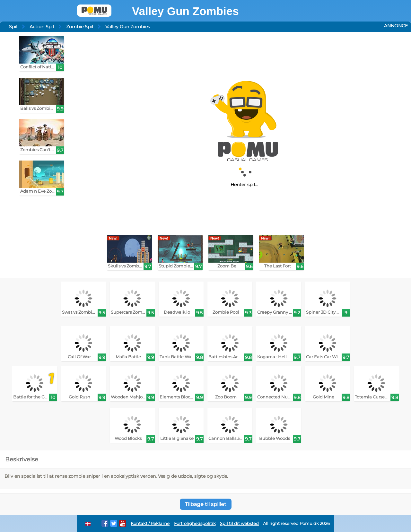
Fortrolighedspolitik (195, 523)
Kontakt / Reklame (150, 523)
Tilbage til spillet (206, 504)
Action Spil (42, 27)
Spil (13, 27)
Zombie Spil (80, 27)
